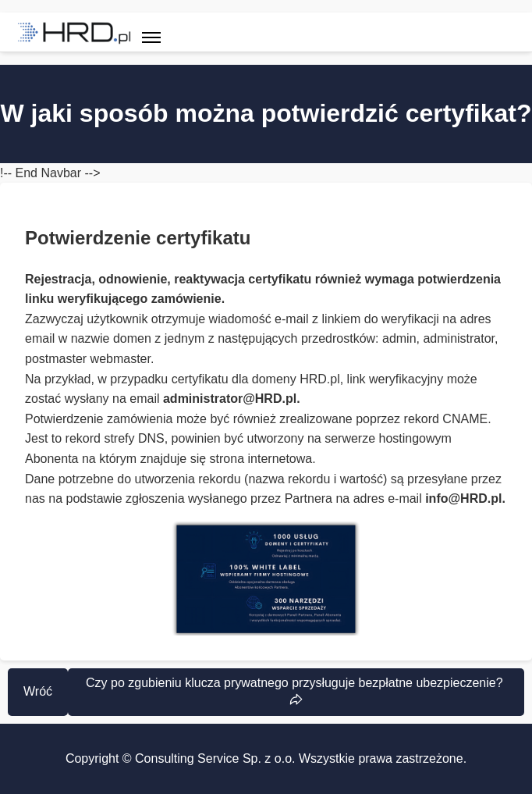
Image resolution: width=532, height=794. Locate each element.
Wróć (38, 691)
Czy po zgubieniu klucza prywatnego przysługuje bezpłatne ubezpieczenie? (296, 683)
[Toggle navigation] (151, 32)
